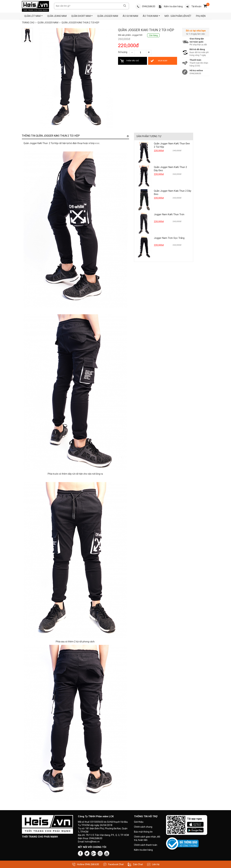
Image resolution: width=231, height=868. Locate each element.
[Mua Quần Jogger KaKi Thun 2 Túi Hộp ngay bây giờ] (163, 61)
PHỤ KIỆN (201, 16)
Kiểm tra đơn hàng (143, 850)
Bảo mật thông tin (143, 832)
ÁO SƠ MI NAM (130, 16)
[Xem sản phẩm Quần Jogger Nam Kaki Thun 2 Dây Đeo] (144, 200)
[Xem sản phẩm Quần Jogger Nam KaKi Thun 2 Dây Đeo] (144, 176)
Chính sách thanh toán (146, 845)
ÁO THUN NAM (150, 16)
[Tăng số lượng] (149, 53)
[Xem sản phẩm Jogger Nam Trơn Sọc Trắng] (144, 247)
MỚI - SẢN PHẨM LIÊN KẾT (178, 16)
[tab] (76, 136)
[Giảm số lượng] (132, 53)
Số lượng (123, 52)
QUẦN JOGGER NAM (108, 16)
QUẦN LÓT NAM (32, 16)
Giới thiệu (139, 822)
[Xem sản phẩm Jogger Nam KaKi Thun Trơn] (144, 223)
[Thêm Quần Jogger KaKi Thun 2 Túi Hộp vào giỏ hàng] (133, 61)
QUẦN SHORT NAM (81, 16)
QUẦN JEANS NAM (57, 16)
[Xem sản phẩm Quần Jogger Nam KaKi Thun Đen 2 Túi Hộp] (144, 153)
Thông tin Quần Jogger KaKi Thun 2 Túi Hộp (76, 136)
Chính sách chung (143, 827)
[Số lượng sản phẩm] (140, 53)
